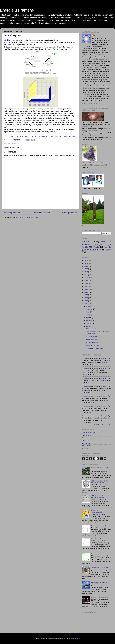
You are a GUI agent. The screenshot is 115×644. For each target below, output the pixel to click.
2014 (86, 295)
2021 (86, 275)
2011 (86, 304)
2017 (86, 286)
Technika (108, 247)
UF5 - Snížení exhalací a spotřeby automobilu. (99, 497)
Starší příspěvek (70, 213)
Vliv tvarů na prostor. (93, 342)
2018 (86, 283)
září (88, 315)
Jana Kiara (86, 441)
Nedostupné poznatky (93, 345)
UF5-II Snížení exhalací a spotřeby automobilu (99, 482)
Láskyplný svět (87, 443)
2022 (86, 272)
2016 (86, 289)
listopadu (89, 309)
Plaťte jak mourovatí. (93, 337)
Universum (13, 143)
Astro (103, 242)
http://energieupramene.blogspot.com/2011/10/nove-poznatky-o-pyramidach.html (46, 136)
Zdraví (109, 250)
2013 (86, 298)
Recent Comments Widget (105, 425)
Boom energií (96, 554)
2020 (86, 278)
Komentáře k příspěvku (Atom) (28, 217)
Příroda (96, 247)
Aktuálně (87, 242)
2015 (86, 292)
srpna (88, 318)
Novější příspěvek (12, 213)
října (88, 312)
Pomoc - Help (105, 245)
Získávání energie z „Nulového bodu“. (98, 512)
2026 (86, 260)
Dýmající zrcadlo (88, 435)
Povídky (85, 247)
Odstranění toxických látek (100, 526)
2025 (86, 263)
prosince (89, 306)
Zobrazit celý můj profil (90, 103)
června (89, 324)
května (89, 326)
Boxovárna (88, 244)
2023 (86, 269)
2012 (86, 301)
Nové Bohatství (87, 446)
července (89, 321)
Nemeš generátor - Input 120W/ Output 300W (99, 540)
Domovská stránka (41, 213)
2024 (86, 266)
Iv (95, 35)
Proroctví (85, 448)
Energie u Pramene (17, 10)
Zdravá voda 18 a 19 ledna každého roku (100, 583)
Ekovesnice (86, 438)
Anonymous (86, 358)
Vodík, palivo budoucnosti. (94, 348)
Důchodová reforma (92, 329)
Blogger (78, 638)
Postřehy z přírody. (92, 339)
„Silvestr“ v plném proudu (99, 597)
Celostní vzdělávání (89, 433)
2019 (86, 281)
